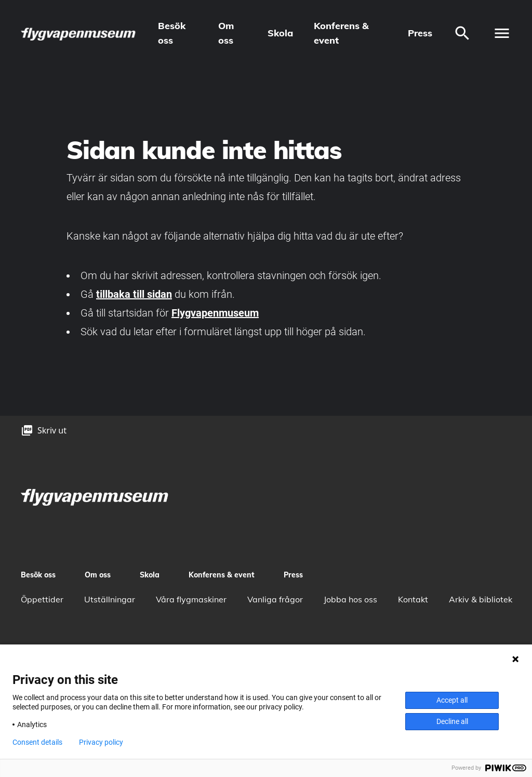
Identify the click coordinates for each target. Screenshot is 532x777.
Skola (280, 33)
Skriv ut (52, 430)
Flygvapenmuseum (215, 313)
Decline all (452, 721)
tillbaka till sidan (134, 294)
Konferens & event (341, 33)
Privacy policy (101, 742)
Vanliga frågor (275, 599)
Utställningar (110, 599)
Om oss (226, 33)
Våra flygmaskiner (191, 599)
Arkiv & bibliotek (481, 599)
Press (420, 33)
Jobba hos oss (350, 599)
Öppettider (42, 599)
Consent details (37, 742)
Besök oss (172, 33)
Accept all (452, 700)
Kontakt (413, 599)
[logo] (79, 34)
